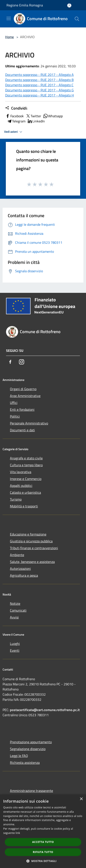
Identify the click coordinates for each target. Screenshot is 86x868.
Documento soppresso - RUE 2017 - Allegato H (40, 95)
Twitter (33, 116)
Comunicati (18, 610)
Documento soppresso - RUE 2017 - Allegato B (39, 80)
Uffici (14, 403)
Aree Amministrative (25, 396)
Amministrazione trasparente (31, 791)
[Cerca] (77, 19)
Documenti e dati (22, 430)
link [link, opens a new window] (18, 833)
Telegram (16, 121)
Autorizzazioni (20, 569)
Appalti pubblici (21, 486)
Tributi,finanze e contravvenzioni (34, 548)
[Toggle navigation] (9, 18)
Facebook (14, 116)
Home (9, 37)
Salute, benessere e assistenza (32, 562)
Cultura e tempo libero (26, 465)
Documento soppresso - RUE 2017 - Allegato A (39, 75)
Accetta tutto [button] (43, 842)
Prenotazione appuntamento (31, 742)
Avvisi (14, 617)
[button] (43, 861)
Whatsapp (53, 116)
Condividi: (16, 108)
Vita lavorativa (21, 472)
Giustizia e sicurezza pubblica (31, 541)
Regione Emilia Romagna (25, 5)
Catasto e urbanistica (25, 492)
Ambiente (17, 555)
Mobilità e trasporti (24, 506)
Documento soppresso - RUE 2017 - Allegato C (39, 85)
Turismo (16, 499)
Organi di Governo (23, 389)
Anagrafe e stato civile (26, 458)
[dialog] (43, 831)
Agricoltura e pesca (24, 575)
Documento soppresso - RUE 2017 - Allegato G (39, 90)
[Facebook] (10, 362)
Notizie (15, 603)
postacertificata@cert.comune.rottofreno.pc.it (45, 710)
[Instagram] (22, 362)
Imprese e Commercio (26, 479)
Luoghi (15, 644)
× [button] (81, 799)
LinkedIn (36, 121)
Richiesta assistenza (25, 763)
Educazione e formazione (28, 534)
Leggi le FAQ (19, 756)
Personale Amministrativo (29, 423)
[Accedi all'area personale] (69, 5)
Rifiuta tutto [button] (43, 852)
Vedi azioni (14, 132)
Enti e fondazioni (22, 409)
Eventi (15, 650)
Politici (15, 416)
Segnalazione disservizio (28, 749)
